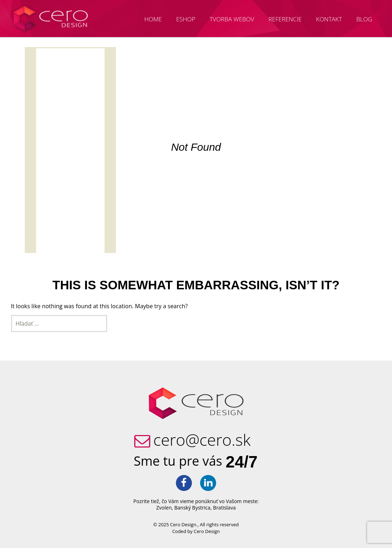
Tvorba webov (232, 19)
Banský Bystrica (193, 508)
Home (153, 19)
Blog (364, 19)
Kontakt (329, 19)
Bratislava (224, 508)
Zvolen (164, 508)
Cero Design (207, 531)
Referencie (285, 19)
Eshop (186, 19)
